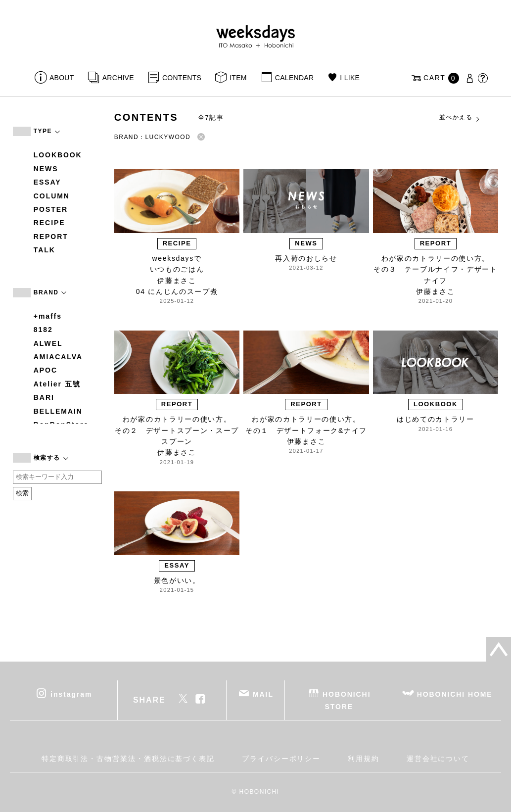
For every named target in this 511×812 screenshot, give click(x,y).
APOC (46, 370)
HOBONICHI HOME (455, 694)
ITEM (238, 78)
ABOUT (62, 78)
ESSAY (47, 182)
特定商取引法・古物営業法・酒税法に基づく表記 (128, 759)
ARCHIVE (118, 78)
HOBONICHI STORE (347, 700)
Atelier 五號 (57, 384)
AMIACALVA (58, 357)
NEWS (46, 169)
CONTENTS (182, 78)
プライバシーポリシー (281, 759)
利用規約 (364, 759)
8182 (43, 330)
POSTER (51, 209)
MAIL (263, 694)
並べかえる (460, 118)
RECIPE (49, 223)
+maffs (48, 316)
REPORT (51, 237)
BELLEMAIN (58, 411)
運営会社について (438, 759)
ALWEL (48, 343)
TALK (45, 250)
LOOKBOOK (58, 155)
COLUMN (52, 196)
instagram (71, 694)
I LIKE (350, 78)
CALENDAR (294, 78)
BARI (44, 397)
